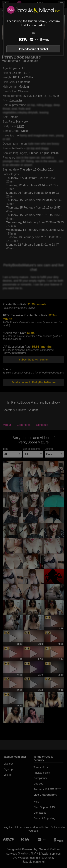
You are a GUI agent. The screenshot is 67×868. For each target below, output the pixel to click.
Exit (33, 33)
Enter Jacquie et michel (33, 49)
